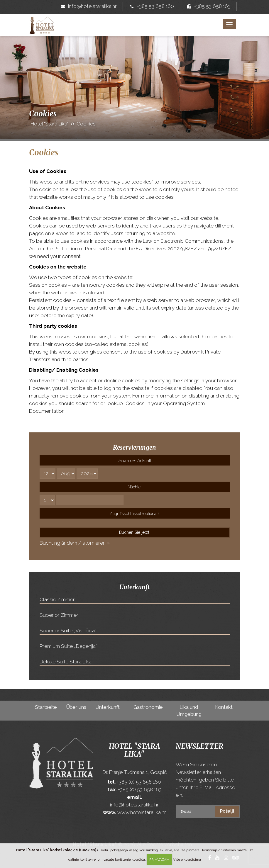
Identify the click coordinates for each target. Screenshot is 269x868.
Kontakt (224, 707)
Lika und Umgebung (189, 711)
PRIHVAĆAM (159, 859)
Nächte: (134, 487)
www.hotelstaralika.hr (142, 812)
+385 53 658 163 (208, 7)
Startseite (46, 707)
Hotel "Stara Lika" (134, 750)
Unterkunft (108, 707)
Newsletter (199, 746)
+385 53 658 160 (151, 7)
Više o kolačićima (187, 859)
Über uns (76, 707)
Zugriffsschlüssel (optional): (134, 514)
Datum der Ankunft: (134, 461)
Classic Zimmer (57, 599)
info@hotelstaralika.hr (88, 7)
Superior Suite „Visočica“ (68, 631)
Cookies (44, 152)
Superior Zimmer (59, 615)
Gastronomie (148, 707)
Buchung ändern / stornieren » (75, 543)
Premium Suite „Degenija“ (68, 646)
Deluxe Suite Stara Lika (66, 662)
